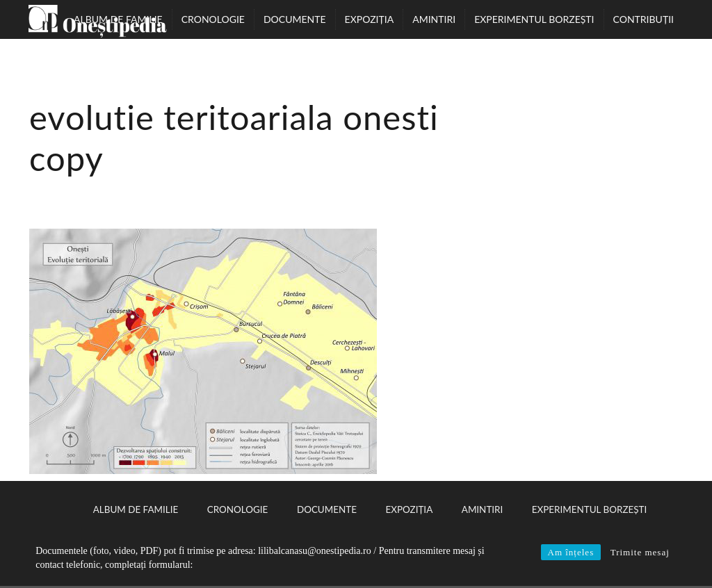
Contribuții (644, 19)
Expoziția (370, 19)
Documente (295, 19)
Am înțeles (571, 552)
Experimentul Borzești (534, 19)
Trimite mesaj (640, 552)
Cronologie (213, 19)
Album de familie (118, 19)
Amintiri (434, 19)
